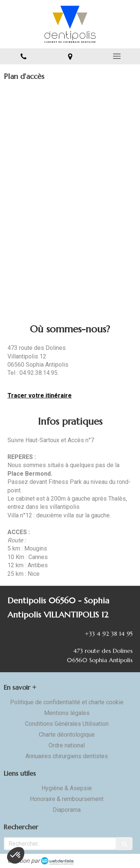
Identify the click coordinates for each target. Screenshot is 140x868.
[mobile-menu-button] (117, 56)
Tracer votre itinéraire (40, 395)
